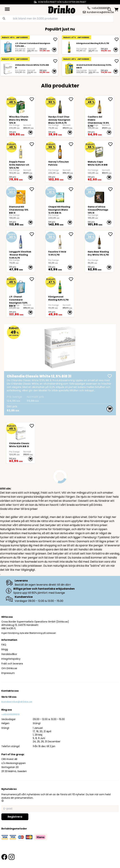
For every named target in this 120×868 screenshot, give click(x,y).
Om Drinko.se (9, 668)
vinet (84, 517)
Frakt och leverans (12, 664)
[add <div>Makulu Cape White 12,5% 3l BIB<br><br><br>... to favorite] (111, 144)
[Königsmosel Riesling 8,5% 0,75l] (69, 47)
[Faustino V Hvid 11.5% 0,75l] (60, 251)
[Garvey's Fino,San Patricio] (60, 161)
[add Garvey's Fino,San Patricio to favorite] (71, 144)
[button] (3, 801)
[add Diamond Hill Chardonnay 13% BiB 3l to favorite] (32, 189)
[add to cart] (54, 50)
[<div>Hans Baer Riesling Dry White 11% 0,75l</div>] (99, 251)
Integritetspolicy (11, 659)
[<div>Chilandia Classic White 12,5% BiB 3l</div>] (8, 69)
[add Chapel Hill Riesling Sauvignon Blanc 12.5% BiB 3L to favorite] (71, 189)
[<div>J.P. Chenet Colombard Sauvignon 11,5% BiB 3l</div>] (8, 47)
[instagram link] (12, 857)
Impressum (8, 673)
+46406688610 (10, 714)
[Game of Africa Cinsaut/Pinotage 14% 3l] (99, 206)
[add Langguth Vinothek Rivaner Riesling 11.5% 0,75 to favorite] (32, 234)
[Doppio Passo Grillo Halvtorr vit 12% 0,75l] (21, 161)
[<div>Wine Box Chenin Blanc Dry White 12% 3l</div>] (21, 116)
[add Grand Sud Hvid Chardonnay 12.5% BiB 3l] (117, 61)
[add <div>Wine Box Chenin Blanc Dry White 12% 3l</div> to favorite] (32, 99)
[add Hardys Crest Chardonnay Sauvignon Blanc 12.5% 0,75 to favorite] (71, 99)
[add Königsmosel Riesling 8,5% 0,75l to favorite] (71, 279)
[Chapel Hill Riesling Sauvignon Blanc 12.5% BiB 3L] (60, 206)
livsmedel (31, 562)
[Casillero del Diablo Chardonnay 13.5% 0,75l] (99, 116)
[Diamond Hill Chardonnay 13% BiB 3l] (21, 206)
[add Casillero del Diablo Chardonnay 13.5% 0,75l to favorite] (111, 99)
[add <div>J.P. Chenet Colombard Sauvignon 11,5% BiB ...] (55, 39)
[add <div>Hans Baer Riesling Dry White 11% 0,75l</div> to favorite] (111, 234)
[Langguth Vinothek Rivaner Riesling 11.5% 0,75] (21, 251)
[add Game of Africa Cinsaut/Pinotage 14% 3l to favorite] (111, 189)
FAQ (4, 645)
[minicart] (116, 10)
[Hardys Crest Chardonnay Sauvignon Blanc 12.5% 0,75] (60, 116)
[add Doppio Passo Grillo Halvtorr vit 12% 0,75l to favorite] (32, 144)
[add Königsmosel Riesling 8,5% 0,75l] (117, 39)
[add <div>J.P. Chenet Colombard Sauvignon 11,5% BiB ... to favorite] (32, 279)
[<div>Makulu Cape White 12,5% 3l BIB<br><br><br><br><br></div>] (99, 161)
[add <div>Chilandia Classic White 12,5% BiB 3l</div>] (55, 61)
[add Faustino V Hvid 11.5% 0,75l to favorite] (71, 234)
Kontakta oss (10, 691)
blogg (5, 649)
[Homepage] (62, 9)
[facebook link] (4, 857)
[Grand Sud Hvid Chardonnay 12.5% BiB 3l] (69, 69)
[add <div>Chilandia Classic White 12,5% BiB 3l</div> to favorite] (32, 426)
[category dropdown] (7, 9)
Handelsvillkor (9, 654)
